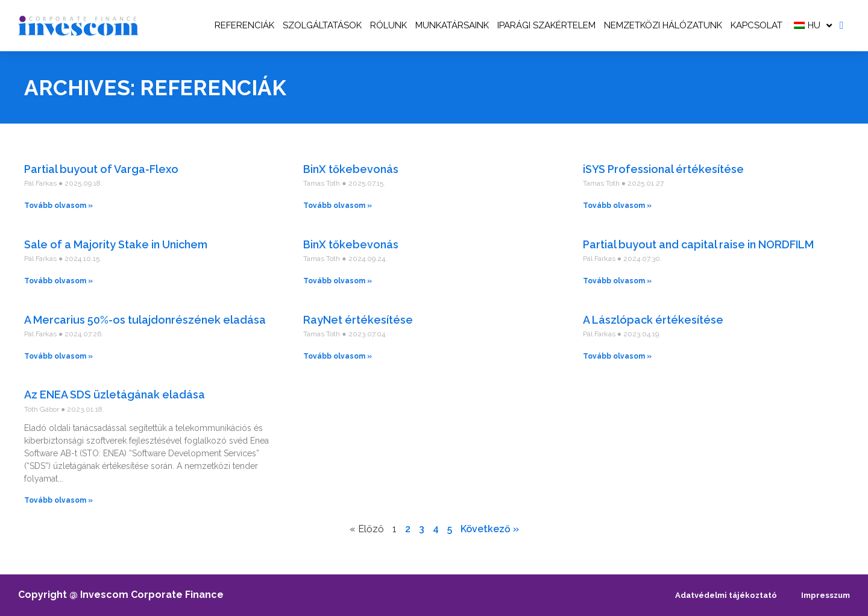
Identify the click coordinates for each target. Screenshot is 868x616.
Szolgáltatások (322, 25)
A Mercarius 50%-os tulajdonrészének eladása (145, 320)
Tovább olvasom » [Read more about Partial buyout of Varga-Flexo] (58, 206)
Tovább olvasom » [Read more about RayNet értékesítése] (338, 356)
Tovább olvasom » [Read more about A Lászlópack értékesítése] (617, 356)
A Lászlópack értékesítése (653, 320)
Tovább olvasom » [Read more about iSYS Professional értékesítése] (617, 206)
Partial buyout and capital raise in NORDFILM (698, 244)
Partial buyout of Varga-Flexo (101, 169)
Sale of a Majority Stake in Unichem (116, 244)
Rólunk (388, 25)
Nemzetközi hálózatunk (663, 25)
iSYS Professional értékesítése (663, 169)
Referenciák (244, 25)
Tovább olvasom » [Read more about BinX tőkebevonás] (338, 206)
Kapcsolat (756, 25)
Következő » (490, 529)
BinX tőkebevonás (351, 169)
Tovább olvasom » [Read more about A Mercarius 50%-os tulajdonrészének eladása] (58, 356)
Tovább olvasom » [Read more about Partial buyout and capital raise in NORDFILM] (617, 281)
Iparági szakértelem (546, 25)
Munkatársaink (452, 25)
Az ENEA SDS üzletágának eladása (115, 394)
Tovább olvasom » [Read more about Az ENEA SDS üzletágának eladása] (58, 500)
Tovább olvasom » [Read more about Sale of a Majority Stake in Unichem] (58, 281)
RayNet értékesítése (358, 320)
